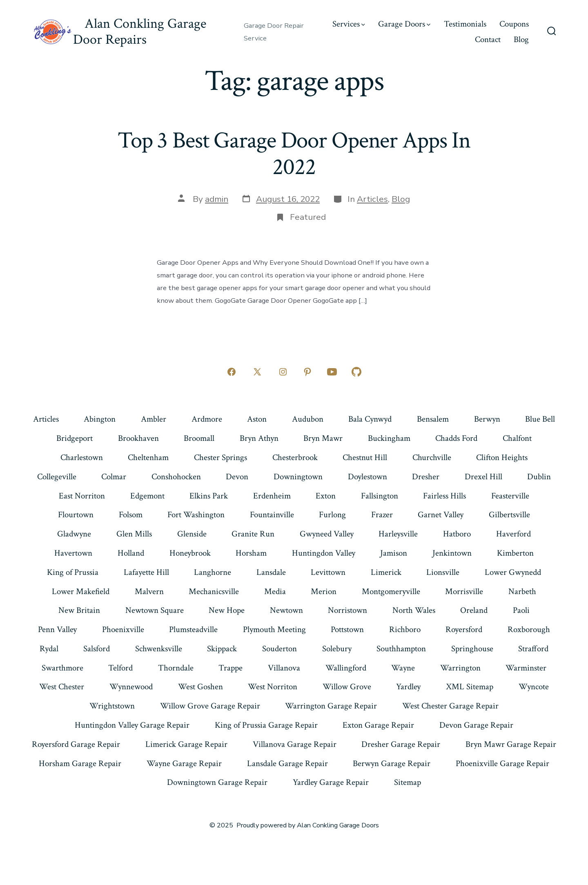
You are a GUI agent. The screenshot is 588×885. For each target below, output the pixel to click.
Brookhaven (138, 438)
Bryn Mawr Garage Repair (511, 744)
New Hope (227, 610)
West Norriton (273, 687)
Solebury (337, 649)
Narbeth (522, 591)
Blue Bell (540, 419)
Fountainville (272, 515)
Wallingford (346, 668)
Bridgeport (75, 438)
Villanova (284, 668)
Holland (131, 553)
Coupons (514, 24)
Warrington (460, 668)
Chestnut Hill (365, 457)
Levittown (328, 572)
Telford (120, 668)
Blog (521, 39)
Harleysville (398, 534)
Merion (324, 591)
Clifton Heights (502, 457)
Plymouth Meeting (274, 629)
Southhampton (401, 649)
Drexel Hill (483, 477)
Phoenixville (123, 629)
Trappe (231, 668)
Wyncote (534, 687)
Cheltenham (148, 457)
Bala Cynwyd (370, 419)
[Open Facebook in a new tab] (232, 372)
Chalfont (517, 438)
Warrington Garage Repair (331, 706)
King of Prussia (73, 572)
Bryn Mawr (323, 438)
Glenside (192, 534)
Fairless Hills (444, 496)
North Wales (414, 610)
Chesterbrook (295, 457)
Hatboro (457, 534)
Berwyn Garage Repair (392, 763)
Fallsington (380, 496)
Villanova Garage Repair (295, 744)
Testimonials (465, 24)
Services (349, 24)
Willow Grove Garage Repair (210, 706)
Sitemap (408, 782)
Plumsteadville (193, 629)
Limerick (386, 572)
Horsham (251, 553)
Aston (257, 419)
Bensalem (433, 419)
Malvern (149, 591)
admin (217, 199)
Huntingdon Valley (324, 553)
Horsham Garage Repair (80, 763)
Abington (100, 419)
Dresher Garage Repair (401, 744)
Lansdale (271, 572)
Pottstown (347, 629)
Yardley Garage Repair (331, 782)
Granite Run (253, 534)
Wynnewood (131, 687)
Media (275, 591)
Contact (488, 39)
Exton (326, 496)
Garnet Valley (441, 515)
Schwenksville (159, 649)
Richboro (405, 629)
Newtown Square (155, 610)
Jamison (394, 553)
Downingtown (298, 477)
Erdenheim (272, 496)
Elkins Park (209, 496)
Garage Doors (404, 24)
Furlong (332, 515)
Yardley (408, 687)
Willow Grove (347, 687)
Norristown (347, 610)
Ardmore (207, 419)
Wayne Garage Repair (184, 763)
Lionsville (443, 572)
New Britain (79, 610)
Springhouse (472, 649)
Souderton (280, 649)
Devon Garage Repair (476, 725)
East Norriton (82, 496)
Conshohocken (176, 477)
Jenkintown (452, 553)
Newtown (286, 610)
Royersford (464, 629)
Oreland (474, 610)
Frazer (382, 515)
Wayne (403, 668)
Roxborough (529, 629)
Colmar (114, 477)
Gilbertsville (509, 515)
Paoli (521, 610)
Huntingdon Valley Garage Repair (132, 725)
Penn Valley (57, 629)
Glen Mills (134, 534)
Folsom (131, 515)
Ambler (154, 419)
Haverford (513, 534)
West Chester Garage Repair (450, 706)
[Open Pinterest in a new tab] (307, 372)
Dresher (426, 477)
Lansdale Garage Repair (287, 763)
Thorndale (176, 668)
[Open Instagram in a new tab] (283, 372)
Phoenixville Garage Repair (502, 763)
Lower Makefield (81, 591)
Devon (237, 477)
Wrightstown (112, 706)
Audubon (308, 419)
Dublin (539, 477)
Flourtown (76, 515)
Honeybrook (190, 553)
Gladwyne (74, 534)
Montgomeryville (391, 591)
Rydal (49, 649)
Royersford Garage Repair (76, 744)
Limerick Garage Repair (186, 744)
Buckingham (389, 438)
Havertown (73, 553)
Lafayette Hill (146, 572)
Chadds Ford (456, 438)
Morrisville (464, 591)
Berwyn (487, 419)
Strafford (533, 649)
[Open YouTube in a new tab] (332, 372)
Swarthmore (62, 668)
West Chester (62, 687)
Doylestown (367, 477)
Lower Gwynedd (513, 572)
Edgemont (147, 496)
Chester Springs (220, 457)
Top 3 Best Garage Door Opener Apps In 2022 (294, 154)
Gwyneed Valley (327, 534)
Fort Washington (196, 515)
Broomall (199, 438)
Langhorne (213, 572)
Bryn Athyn (259, 438)
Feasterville (510, 496)
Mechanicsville (214, 591)
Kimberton (515, 553)
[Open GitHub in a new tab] (356, 372)
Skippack (222, 649)
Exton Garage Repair (378, 725)
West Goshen (200, 687)
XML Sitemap (470, 687)
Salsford (97, 649)
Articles (372, 199)
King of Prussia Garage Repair (266, 725)
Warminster (526, 668)
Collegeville (57, 477)
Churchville (432, 457)
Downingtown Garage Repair (217, 782)
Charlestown (82, 457)
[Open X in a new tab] (257, 372)
